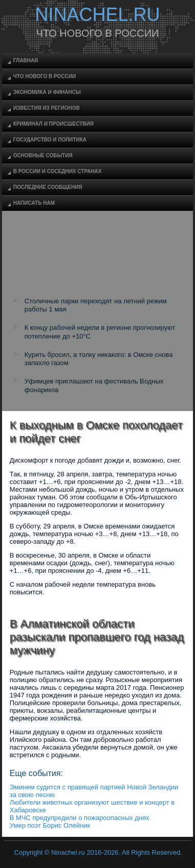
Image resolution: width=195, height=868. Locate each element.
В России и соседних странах (58, 171)
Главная (26, 61)
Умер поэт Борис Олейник (50, 825)
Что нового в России (45, 76)
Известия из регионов (47, 108)
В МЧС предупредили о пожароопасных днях (80, 818)
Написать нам (34, 203)
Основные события (43, 155)
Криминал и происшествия (53, 124)
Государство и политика (50, 140)
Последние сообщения (48, 187)
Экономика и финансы (47, 92)
